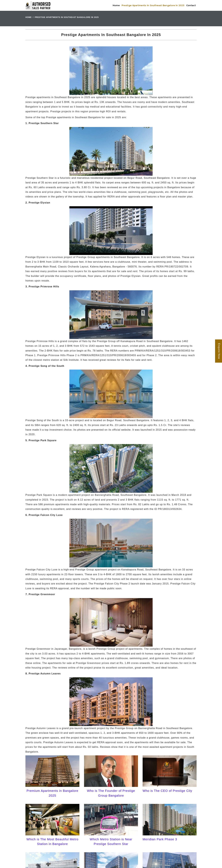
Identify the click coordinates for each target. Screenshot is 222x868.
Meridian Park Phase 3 (160, 839)
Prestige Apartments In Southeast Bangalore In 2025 (153, 5)
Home (116, 5)
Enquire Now (219, 351)
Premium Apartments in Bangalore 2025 (52, 793)
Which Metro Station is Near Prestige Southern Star (111, 842)
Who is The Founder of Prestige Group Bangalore (111, 793)
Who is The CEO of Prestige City (167, 791)
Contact (191, 5)
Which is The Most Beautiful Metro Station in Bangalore (52, 842)
